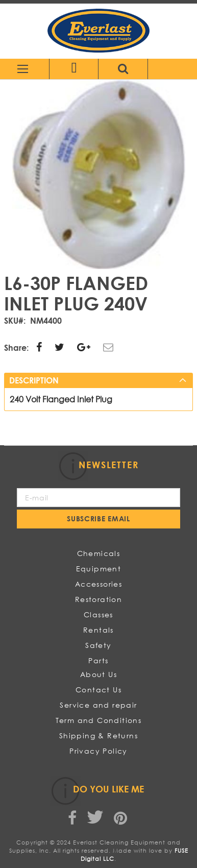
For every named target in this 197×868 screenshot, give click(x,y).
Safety (98, 645)
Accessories (98, 584)
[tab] (99, 380)
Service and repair (98, 705)
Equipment (99, 569)
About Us (98, 674)
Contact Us (98, 690)
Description (34, 380)
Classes (98, 614)
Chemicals (99, 553)
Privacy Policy (98, 751)
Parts (98, 660)
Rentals (98, 630)
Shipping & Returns (98, 736)
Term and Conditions (99, 720)
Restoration (98, 599)
